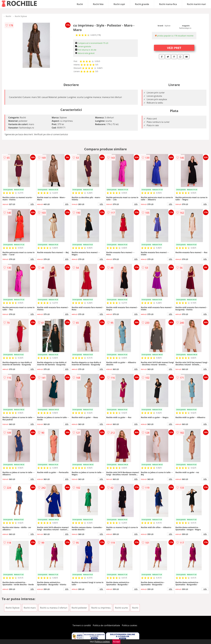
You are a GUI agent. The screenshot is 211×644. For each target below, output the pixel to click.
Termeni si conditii (82, 625)
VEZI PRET (174, 48)
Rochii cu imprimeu (101, 608)
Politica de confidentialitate (106, 625)
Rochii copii (119, 4)
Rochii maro (30, 608)
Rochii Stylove (21, 16)
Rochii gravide (142, 4)
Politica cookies (130, 625)
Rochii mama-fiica (168, 4)
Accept (116, 642)
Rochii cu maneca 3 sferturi (54, 608)
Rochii (80, 4)
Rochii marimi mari (196, 4)
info (32, 204)
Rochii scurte (121, 608)
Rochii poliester (79, 608)
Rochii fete (98, 4)
